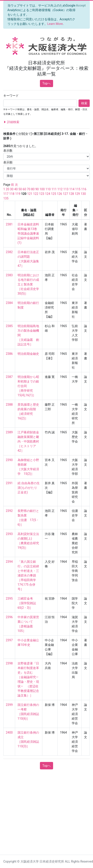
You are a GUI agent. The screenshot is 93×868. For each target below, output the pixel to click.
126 (59, 194)
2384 (9, 303)
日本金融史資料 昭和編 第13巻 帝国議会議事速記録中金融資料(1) (29, 233)
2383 (9, 275)
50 (20, 189)
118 (12, 194)
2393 (9, 534)
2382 (9, 252)
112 (60, 189)
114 (72, 189)
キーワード (11, 96)
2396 (9, 617)
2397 (9, 640)
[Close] (81, 5)
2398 (9, 663)
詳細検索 (11, 122)
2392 (9, 511)
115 (78, 189)
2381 (9, 224)
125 (54, 194)
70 (29, 189)
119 (18, 194)
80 (33, 189)
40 (16, 189)
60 (24, 189)
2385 (9, 326)
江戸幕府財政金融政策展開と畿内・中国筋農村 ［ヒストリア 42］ (28, 441)
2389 (9, 432)
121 (30, 194)
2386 (9, 354)
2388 (9, 405)
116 (84, 189)
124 (48, 194)
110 (48, 189)
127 (65, 194)
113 (66, 189)
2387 (9, 377)
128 (72, 194)
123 (42, 194)
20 (7, 189)
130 (83, 194)
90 (37, 189)
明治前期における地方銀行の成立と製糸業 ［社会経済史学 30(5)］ (30, 284)
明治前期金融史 (28, 354)
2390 (9, 460)
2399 (9, 705)
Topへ (46, 83)
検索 (84, 103)
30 (12, 189)
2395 (9, 599)
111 (54, 189)
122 (36, 194)
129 (77, 194)
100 (42, 189)
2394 (9, 562)
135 (6, 198)
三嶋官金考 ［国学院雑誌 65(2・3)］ (28, 603)
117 (6, 194)
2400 (9, 732)
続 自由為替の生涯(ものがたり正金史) (29, 488)
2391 (9, 483)
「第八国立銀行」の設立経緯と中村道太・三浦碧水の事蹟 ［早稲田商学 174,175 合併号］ (28, 575)
